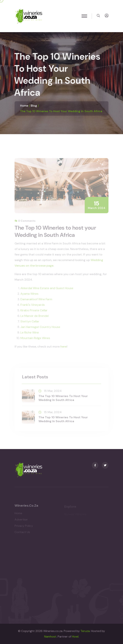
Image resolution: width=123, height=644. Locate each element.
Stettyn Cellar (30, 322)
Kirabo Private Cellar (34, 311)
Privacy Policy (24, 527)
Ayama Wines (29, 295)
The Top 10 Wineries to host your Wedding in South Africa (63, 399)
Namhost (50, 637)
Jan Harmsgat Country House (40, 328)
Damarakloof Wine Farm (36, 300)
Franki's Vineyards (33, 306)
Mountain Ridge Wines (35, 339)
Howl (75, 637)
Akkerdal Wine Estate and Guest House (47, 289)
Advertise (21, 520)
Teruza (85, 631)
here (64, 348)
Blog (34, 106)
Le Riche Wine (30, 333)
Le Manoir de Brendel (35, 317)
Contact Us (22, 533)
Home (24, 106)
